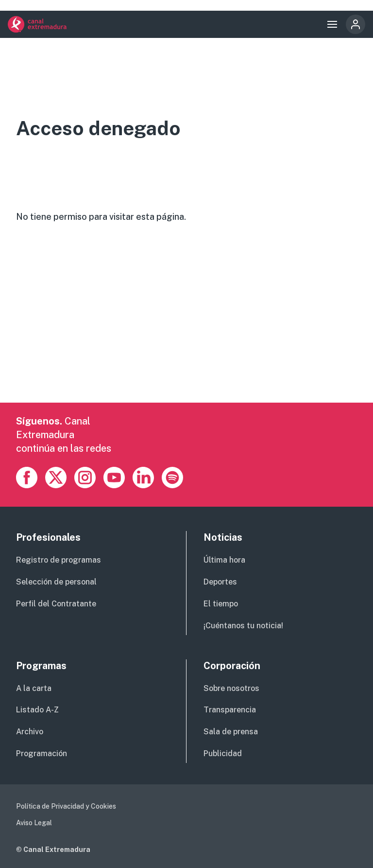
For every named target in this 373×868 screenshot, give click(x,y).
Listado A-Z (37, 710)
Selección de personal (56, 582)
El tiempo (221, 604)
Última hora (224, 560)
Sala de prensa (231, 732)
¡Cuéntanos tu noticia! (243, 626)
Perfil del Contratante (56, 604)
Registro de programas (59, 560)
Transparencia (230, 710)
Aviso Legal (34, 823)
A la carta (34, 688)
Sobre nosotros (231, 688)
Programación (42, 753)
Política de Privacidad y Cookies (66, 806)
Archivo (30, 732)
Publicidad (223, 753)
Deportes (220, 582)
